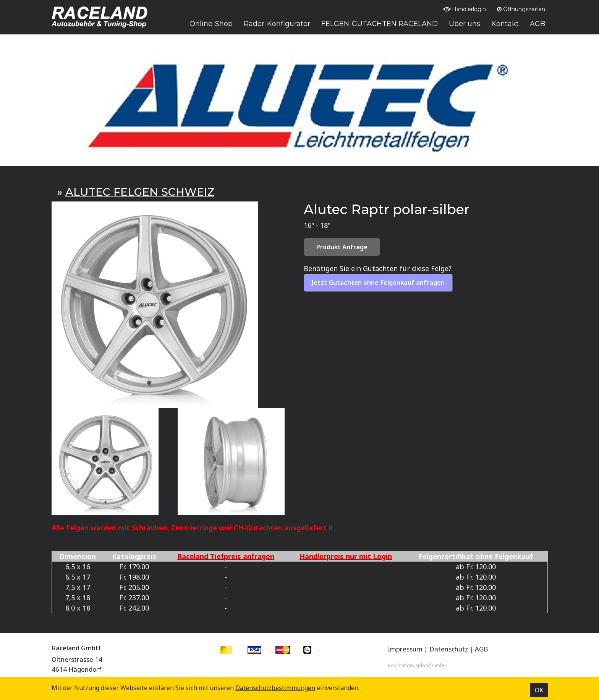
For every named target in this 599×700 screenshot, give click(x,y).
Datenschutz (449, 649)
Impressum (405, 649)
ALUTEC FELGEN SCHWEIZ (140, 192)
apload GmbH (431, 665)
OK (539, 690)
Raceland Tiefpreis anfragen (226, 556)
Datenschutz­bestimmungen (275, 688)
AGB (481, 649)
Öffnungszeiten (521, 9)
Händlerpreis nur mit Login (346, 556)
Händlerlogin (465, 9)
